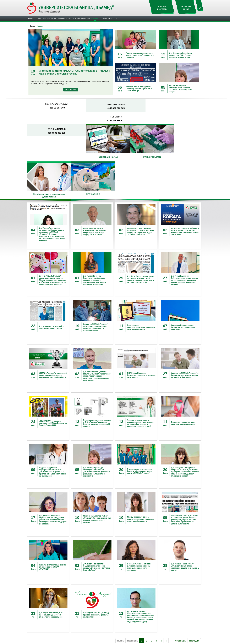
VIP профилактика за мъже (128, 619)
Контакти (113, 19)
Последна (194, 592)
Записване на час (186, 8)
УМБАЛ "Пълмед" (36, 612)
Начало (31, 19)
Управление (34, 617)
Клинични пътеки (80, 617)
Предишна (132, 592)
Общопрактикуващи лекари (84, 619)
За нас (39, 19)
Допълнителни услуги (82, 612)
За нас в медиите (36, 629)
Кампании (121, 612)
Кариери (103, 19)
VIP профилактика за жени (128, 617)
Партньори (33, 619)
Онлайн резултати (162, 8)
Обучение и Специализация (128, 629)
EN (200, 8)
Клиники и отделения (57, 19)
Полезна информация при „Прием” (87, 622)
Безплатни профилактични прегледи (132, 614)
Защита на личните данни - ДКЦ (174, 622)
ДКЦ (44, 19)
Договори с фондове (81, 614)
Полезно (72, 19)
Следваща (180, 592)
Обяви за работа (124, 627)
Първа (121, 592)
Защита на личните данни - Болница (176, 619)
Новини (95, 19)
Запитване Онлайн (168, 614)
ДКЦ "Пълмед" (35, 614)
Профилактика (84, 19)
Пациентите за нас (36, 632)
